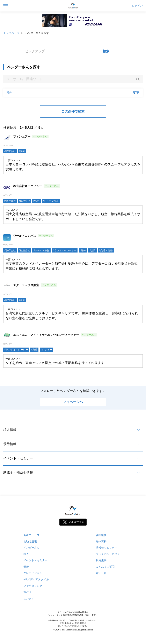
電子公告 (101, 573)
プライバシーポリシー (109, 554)
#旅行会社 (10, 201)
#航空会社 (10, 151)
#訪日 (92, 250)
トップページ (11, 33)
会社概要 (101, 535)
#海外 (22, 151)
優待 (26, 567)
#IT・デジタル (51, 201)
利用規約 (101, 560)
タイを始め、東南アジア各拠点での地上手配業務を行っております (55, 363)
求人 (26, 554)
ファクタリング (33, 586)
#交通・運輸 (106, 250)
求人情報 (10, 430)
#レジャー (46, 350)
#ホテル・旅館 (41, 250)
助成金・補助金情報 (18, 472)
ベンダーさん (31, 548)
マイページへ (73, 402)
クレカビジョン (33, 573)
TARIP (27, 592)
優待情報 (10, 444)
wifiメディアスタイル (36, 579)
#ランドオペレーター (65, 250)
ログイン (137, 6)
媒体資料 (101, 541)
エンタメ (29, 599)
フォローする (76, 522)
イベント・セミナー (18, 458)
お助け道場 (30, 541)
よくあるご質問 (105, 567)
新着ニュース (31, 535)
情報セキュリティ (107, 548)
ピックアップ (35, 51)
